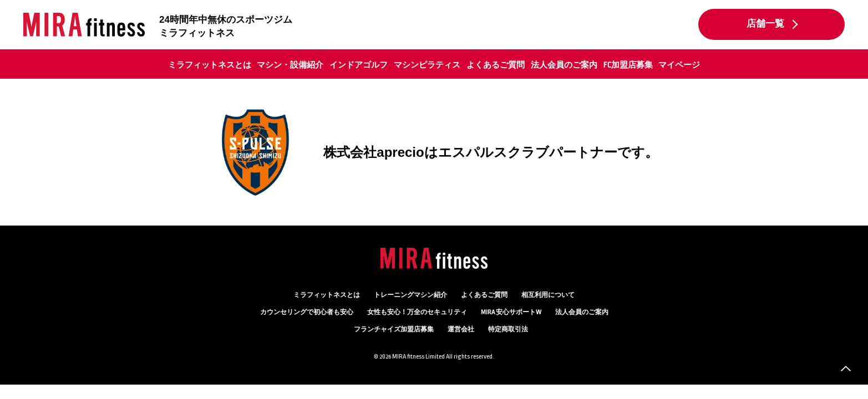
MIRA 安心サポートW (511, 312)
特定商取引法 (508, 329)
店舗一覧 (765, 24)
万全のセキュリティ (417, 312)
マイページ (679, 65)
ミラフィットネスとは (210, 65)
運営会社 (461, 329)
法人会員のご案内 (564, 65)
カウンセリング (307, 312)
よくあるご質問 (496, 65)
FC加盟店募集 (628, 65)
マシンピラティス (427, 65)
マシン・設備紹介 (290, 65)
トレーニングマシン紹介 (410, 295)
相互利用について (548, 295)
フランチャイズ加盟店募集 (394, 329)
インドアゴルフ (359, 65)
